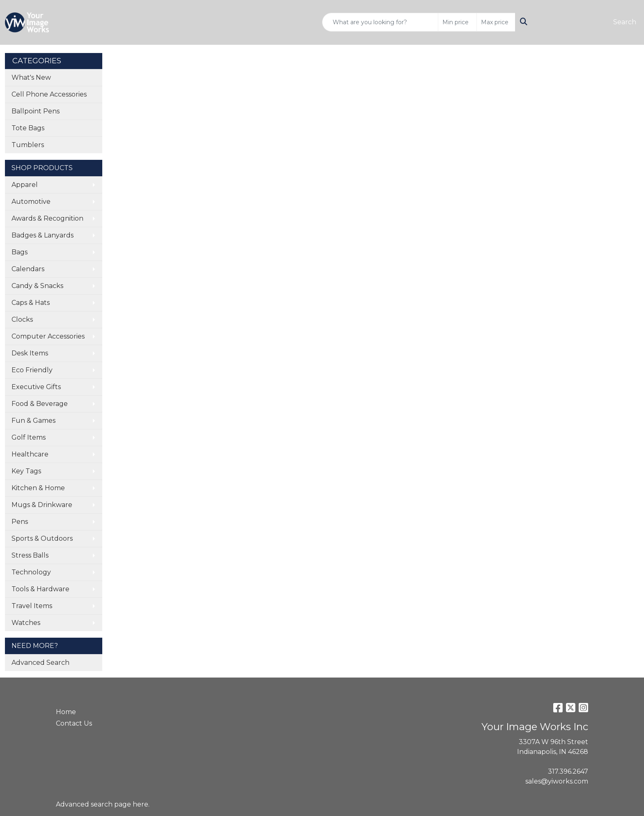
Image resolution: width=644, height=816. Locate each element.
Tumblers (28, 145)
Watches (26, 623)
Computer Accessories (48, 336)
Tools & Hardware (40, 589)
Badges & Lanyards (43, 235)
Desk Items (30, 353)
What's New (31, 77)
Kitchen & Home (38, 488)
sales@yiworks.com (557, 781)
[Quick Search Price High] (496, 22)
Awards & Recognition (47, 218)
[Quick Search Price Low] (457, 22)
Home (66, 712)
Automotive (31, 202)
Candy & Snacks (37, 286)
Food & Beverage (40, 404)
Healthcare (30, 454)
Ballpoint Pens (36, 111)
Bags (20, 252)
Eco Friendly (32, 370)
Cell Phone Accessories (49, 94)
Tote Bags (28, 128)
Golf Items (29, 437)
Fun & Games (33, 421)
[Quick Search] (380, 22)
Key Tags (26, 471)
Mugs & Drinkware (42, 505)
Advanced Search (40, 663)
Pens (20, 522)
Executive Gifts (36, 387)
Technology (31, 572)
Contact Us (74, 723)
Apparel (25, 185)
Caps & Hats (31, 303)
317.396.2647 (568, 771)
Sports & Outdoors (42, 538)
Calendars (28, 269)
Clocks (22, 319)
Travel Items (32, 606)
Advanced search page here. (103, 804)
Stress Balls (30, 555)
